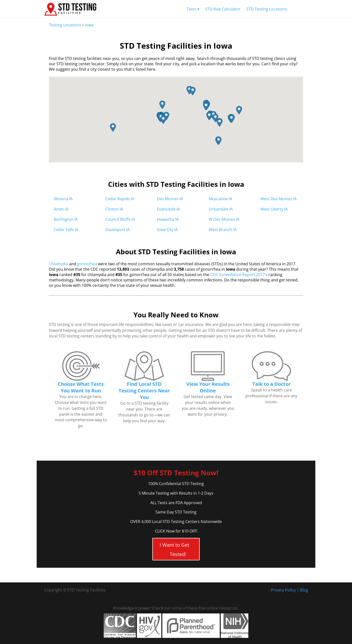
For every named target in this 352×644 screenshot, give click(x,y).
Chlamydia (59, 264)
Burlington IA (66, 219)
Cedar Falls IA (66, 230)
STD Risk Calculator (223, 9)
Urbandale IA (221, 209)
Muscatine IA (220, 199)
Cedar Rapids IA (120, 199)
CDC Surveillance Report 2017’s (239, 275)
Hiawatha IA (168, 219)
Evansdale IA (168, 209)
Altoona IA (63, 199)
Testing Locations (65, 25)
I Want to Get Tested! (174, 550)
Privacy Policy (283, 590)
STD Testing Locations (267, 9)
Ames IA (61, 209)
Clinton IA (114, 209)
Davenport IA (117, 230)
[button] (215, 118)
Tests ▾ (193, 9)
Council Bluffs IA (120, 219)
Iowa (89, 25)
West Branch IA (223, 230)
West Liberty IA (274, 209)
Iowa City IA (167, 230)
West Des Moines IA (278, 199)
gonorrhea (87, 264)
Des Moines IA (170, 199)
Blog (304, 590)
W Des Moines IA (224, 219)
